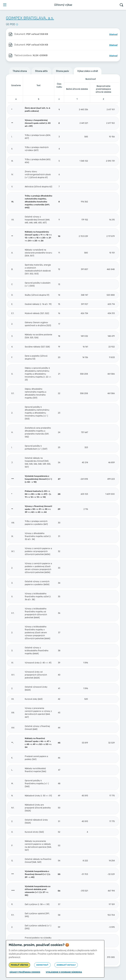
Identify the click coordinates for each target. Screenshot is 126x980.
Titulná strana (20, 71)
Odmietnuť (42, 965)
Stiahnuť (113, 34)
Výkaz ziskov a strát (88, 71)
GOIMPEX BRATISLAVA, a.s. (30, 18)
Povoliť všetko (19, 965)
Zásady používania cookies (25, 972)
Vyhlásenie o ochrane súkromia (64, 972)
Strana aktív (41, 71)
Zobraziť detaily (66, 965)
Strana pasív (63, 71)
